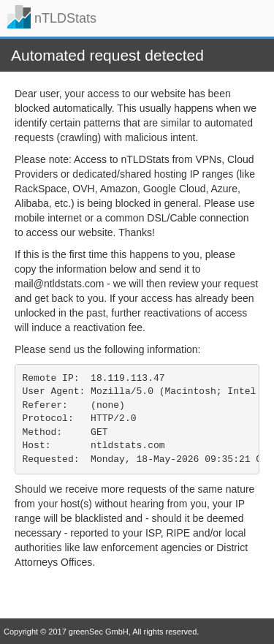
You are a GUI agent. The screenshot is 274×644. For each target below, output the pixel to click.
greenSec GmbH (99, 632)
